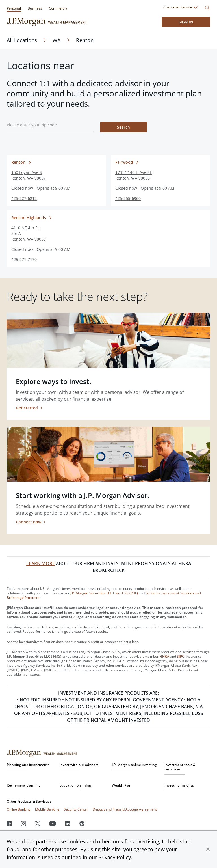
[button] (208, 849)
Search (123, 127)
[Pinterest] (82, 823)
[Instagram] (23, 823)
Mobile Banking (47, 809)
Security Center (76, 809)
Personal (14, 8)
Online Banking (19, 809)
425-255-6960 (128, 198)
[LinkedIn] (68, 823)
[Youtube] (53, 823)
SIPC (181, 656)
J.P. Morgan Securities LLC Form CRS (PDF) (104, 593)
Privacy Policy (115, 857)
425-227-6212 (24, 198)
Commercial (58, 8)
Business (35, 8)
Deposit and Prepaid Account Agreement (125, 809)
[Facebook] (9, 823)
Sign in (186, 22)
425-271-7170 (24, 259)
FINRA (164, 656)
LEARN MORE (41, 563)
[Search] (207, 8)
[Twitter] (38, 823)
